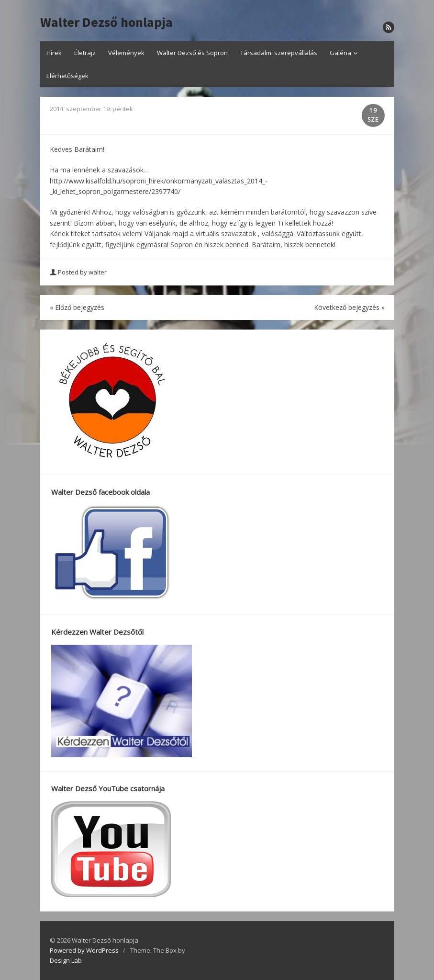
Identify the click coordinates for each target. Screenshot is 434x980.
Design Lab (66, 960)
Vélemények (126, 53)
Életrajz (85, 53)
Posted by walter (79, 272)
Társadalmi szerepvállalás (279, 53)
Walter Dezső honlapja (106, 23)
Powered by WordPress (84, 950)
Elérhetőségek (67, 76)
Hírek (54, 53)
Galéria (340, 53)
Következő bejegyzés (349, 307)
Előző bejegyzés (77, 307)
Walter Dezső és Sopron (192, 53)
